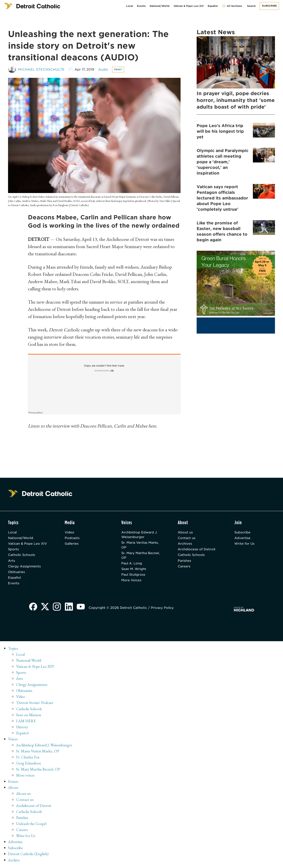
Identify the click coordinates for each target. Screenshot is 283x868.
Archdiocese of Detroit (197, 550)
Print (120, 69)
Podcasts (72, 538)
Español (213, 6)
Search (251, 6)
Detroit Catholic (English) (29, 855)
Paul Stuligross (134, 576)
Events (141, 6)
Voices (13, 740)
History (22, 728)
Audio (105, 69)
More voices (26, 777)
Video (70, 532)
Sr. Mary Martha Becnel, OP (141, 556)
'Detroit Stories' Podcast (35, 704)
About (13, 789)
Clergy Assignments (25, 567)
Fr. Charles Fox (28, 758)
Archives (185, 544)
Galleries (72, 544)
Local (130, 6)
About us (185, 532)
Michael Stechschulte (42, 69)
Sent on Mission (29, 716)
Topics (13, 650)
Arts (12, 561)
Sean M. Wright (134, 570)
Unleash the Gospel (32, 825)
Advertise (243, 538)
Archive (14, 861)
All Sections (232, 6)
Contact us (187, 538)
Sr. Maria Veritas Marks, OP (141, 545)
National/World (160, 6)
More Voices (132, 582)
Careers (184, 567)
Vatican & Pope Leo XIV (189, 6)
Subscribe (269, 6)
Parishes (185, 561)
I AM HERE (26, 722)
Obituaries (17, 573)
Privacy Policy (164, 609)
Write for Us (245, 544)
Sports (14, 550)
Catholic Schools (22, 556)
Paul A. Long (132, 564)
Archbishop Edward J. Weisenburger (140, 535)
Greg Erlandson (29, 764)
